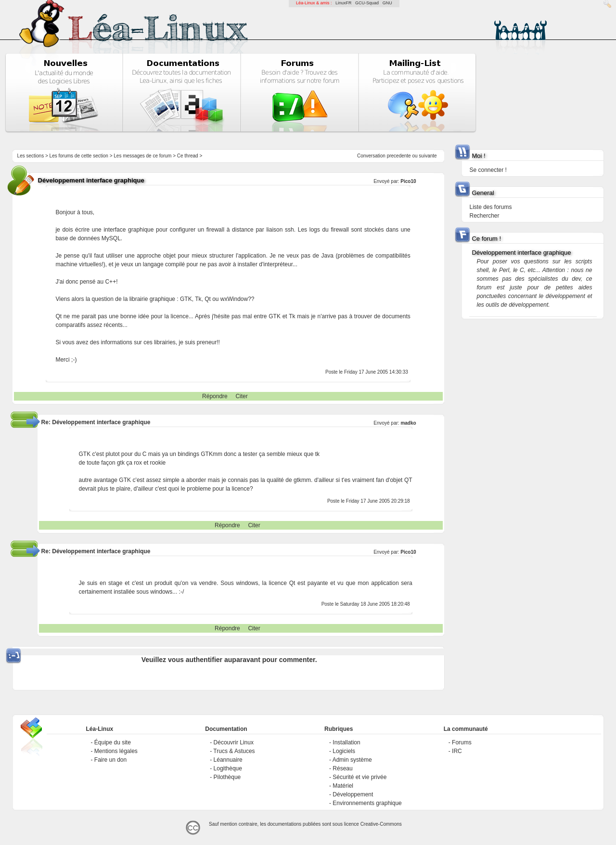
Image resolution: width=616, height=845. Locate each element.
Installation (346, 742)
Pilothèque (227, 777)
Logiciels (344, 751)
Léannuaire (228, 760)
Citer (241, 396)
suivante (428, 156)
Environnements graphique (367, 803)
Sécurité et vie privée (359, 777)
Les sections (31, 156)
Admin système (352, 760)
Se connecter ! (488, 170)
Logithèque (228, 768)
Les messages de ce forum (142, 156)
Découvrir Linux (234, 742)
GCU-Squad (367, 3)
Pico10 (408, 181)
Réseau (342, 768)
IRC (457, 751)
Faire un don (110, 760)
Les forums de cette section (79, 156)
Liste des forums (490, 207)
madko (408, 423)
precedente (399, 156)
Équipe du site (113, 742)
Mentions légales (116, 751)
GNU (387, 3)
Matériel (343, 786)
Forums (462, 742)
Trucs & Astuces (234, 751)
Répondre (215, 396)
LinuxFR (344, 3)
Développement (353, 794)
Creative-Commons (381, 824)
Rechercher (484, 216)
